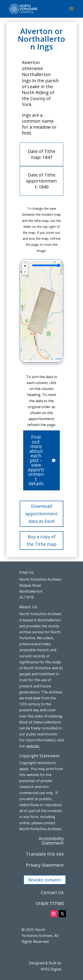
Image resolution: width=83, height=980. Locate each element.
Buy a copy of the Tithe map (41, 540)
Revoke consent (45, 880)
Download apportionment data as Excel (41, 514)
